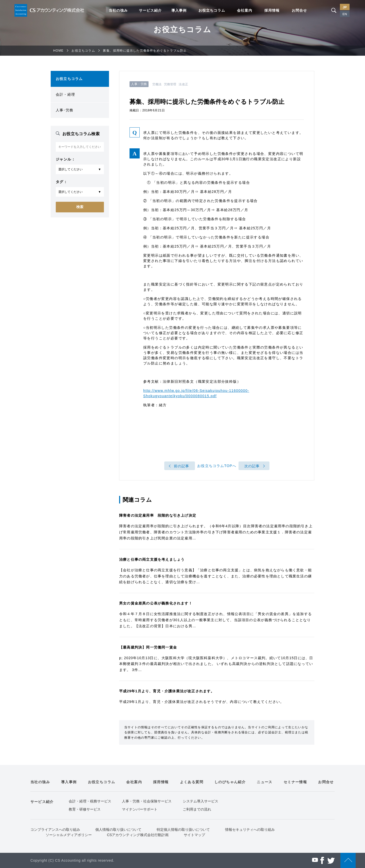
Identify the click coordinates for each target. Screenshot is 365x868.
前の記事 (182, 466)
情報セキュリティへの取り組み (250, 830)
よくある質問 (192, 782)
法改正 (183, 84)
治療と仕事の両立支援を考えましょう (152, 559)
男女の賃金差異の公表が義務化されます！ (156, 603)
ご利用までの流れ (197, 809)
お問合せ (299, 10)
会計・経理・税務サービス (90, 801)
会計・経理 (65, 94)
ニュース (265, 782)
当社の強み (118, 10)
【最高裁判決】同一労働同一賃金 (148, 647)
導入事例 (179, 10)
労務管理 (170, 84)
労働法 (157, 84)
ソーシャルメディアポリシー (69, 835)
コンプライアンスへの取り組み (55, 830)
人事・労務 (139, 84)
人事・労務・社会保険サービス (147, 801)
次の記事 (252, 466)
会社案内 (245, 10)
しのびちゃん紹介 (230, 782)
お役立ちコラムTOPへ (217, 466)
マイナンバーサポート (140, 809)
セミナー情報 (295, 782)
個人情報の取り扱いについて (118, 830)
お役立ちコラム (212, 10)
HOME (58, 51)
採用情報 (272, 10)
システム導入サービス (200, 801)
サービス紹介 (150, 10)
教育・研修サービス (85, 809)
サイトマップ (194, 835)
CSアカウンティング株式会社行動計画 (138, 835)
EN (345, 14)
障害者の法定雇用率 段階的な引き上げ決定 (158, 515)
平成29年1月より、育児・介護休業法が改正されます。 (167, 691)
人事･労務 (65, 110)
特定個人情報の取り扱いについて (183, 830)
